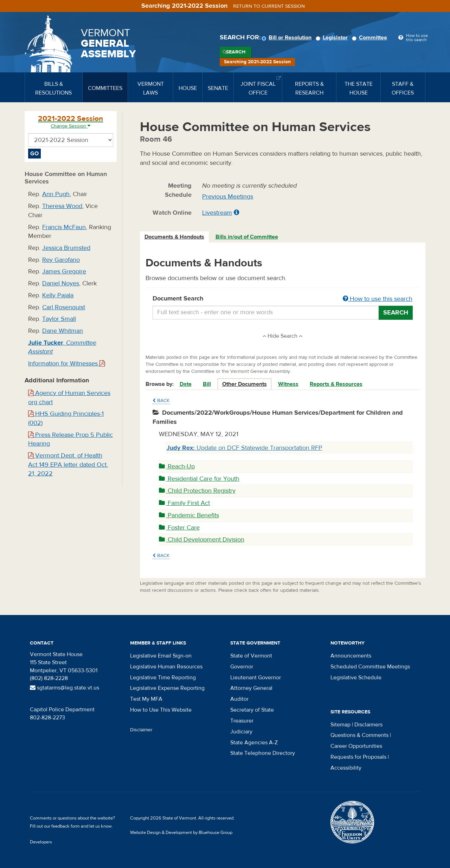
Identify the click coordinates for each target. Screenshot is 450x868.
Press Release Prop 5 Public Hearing (70, 439)
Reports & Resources (336, 384)
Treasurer (242, 721)
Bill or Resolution (288, 38)
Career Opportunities (356, 746)
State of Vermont (251, 656)
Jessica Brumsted (66, 248)
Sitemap (340, 725)
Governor (242, 667)
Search (236, 52)
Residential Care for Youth (199, 479)
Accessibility (346, 768)
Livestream (217, 213)
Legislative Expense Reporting (167, 688)
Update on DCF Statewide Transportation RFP (245, 448)
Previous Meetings (228, 197)
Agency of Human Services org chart (69, 398)
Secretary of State (252, 710)
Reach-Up (177, 467)
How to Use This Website (161, 710)
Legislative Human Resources (166, 667)
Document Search (283, 299)
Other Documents (245, 384)
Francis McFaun (64, 227)
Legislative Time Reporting (163, 678)
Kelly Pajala (58, 295)
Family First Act (184, 503)
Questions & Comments (359, 735)
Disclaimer (141, 730)
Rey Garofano (61, 260)
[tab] (175, 237)
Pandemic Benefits (189, 515)
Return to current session (269, 6)
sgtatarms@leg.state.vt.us (65, 688)
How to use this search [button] (378, 299)
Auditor (239, 699)
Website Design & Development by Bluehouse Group (181, 833)
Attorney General (251, 688)
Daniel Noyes (61, 283)
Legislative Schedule (356, 678)
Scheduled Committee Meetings (370, 667)
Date (186, 384)
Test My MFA (146, 699)
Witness (288, 384)
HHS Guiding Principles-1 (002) (66, 418)
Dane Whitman (63, 331)
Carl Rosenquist (64, 307)
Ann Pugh (56, 194)
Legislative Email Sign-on (161, 656)
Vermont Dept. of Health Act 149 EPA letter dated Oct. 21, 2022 (68, 465)
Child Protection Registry (197, 491)
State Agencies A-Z (254, 743)
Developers (41, 842)
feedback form (66, 826)
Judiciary (241, 732)
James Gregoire (64, 271)
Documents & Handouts (174, 237)
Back (161, 401)
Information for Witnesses (66, 364)
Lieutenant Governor (256, 678)
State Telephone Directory (263, 753)
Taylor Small (59, 319)
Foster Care (179, 528)
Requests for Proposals (358, 757)
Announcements (351, 656)
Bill (207, 384)
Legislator (333, 38)
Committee (371, 38)
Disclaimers (368, 725)
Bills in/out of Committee (247, 237)
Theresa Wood (62, 206)
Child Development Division (202, 540)
